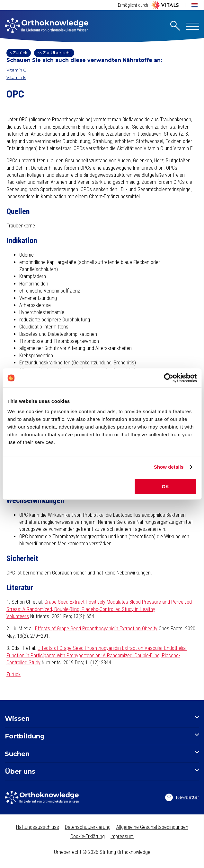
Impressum (122, 836)
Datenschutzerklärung (88, 827)
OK (166, 486)
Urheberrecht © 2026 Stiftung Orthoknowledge (102, 852)
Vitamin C (16, 70)
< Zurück (19, 53)
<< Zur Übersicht (54, 53)
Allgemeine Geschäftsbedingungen (152, 827)
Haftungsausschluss (38, 827)
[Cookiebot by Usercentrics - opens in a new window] (169, 378)
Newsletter (182, 797)
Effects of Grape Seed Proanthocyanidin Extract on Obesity (96, 629)
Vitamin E (16, 77)
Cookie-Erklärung (88, 836)
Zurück (13, 674)
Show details (169, 467)
